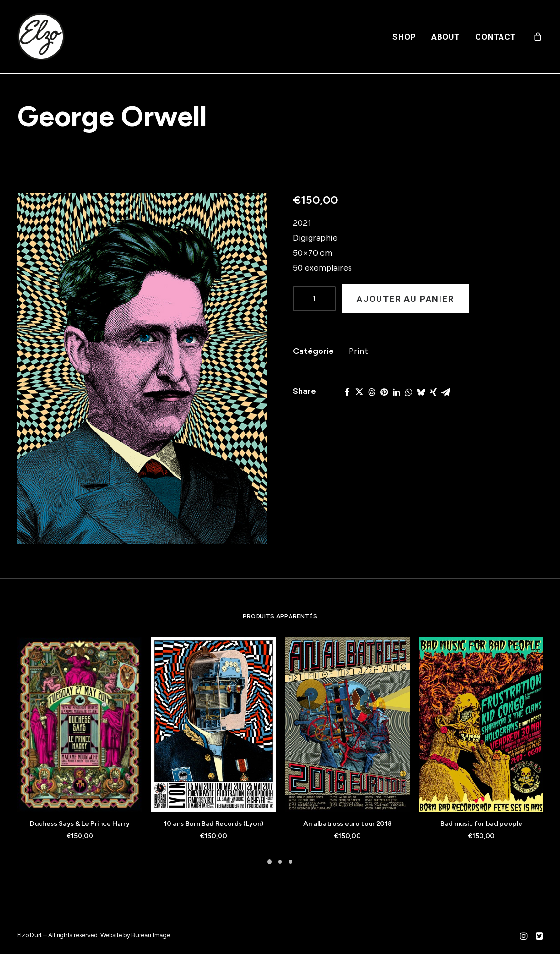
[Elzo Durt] (41, 37)
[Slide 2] (280, 862)
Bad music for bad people (481, 824)
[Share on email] (446, 392)
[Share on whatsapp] (409, 392)
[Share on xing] (433, 392)
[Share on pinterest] (384, 392)
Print (358, 351)
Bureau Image (151, 935)
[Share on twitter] (359, 392)
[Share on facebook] (347, 392)
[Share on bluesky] (421, 392)
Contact (496, 37)
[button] (142, 369)
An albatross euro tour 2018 (348, 824)
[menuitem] (404, 37)
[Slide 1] (270, 862)
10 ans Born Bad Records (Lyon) (214, 824)
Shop (404, 37)
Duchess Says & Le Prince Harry (80, 824)
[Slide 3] (290, 862)
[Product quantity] (314, 299)
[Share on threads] (371, 392)
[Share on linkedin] (396, 392)
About (446, 37)
